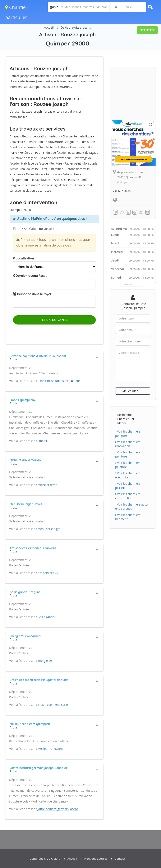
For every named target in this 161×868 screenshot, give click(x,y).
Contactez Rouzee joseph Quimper (134, 306)
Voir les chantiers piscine (128, 486)
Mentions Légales (96, 859)
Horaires (128, 285)
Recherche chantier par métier (126, 419)
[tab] (54, 357)
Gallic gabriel (46, 617)
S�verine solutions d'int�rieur (59, 381)
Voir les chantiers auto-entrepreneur (132, 506)
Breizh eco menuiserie (53, 705)
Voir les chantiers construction (128, 496)
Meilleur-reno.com (50, 749)
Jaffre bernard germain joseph (58, 809)
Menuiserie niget (49, 529)
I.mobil (42, 441)
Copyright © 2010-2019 (45, 859)
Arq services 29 (48, 573)
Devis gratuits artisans (76, 27)
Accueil (49, 27)
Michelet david (48, 485)
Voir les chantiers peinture (128, 433)
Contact (120, 859)
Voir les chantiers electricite (128, 475)
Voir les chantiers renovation (128, 444)
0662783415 (122, 191)
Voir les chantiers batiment (128, 517)
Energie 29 (45, 661)
